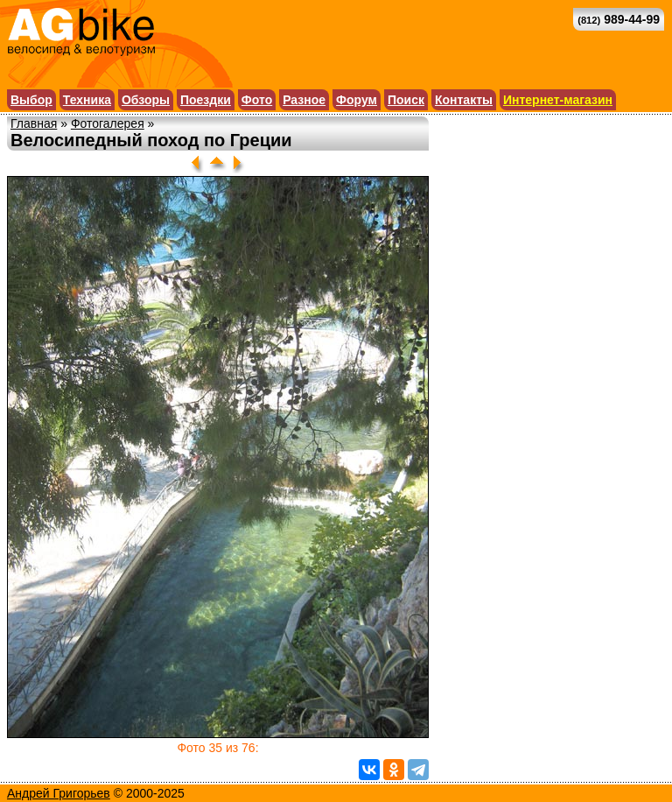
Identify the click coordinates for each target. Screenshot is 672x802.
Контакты (464, 100)
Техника (87, 100)
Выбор (31, 100)
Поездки (206, 100)
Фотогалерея (108, 123)
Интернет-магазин (558, 100)
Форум (357, 100)
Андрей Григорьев (59, 793)
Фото (257, 100)
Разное (304, 100)
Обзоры (146, 100)
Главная (34, 123)
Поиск (406, 100)
